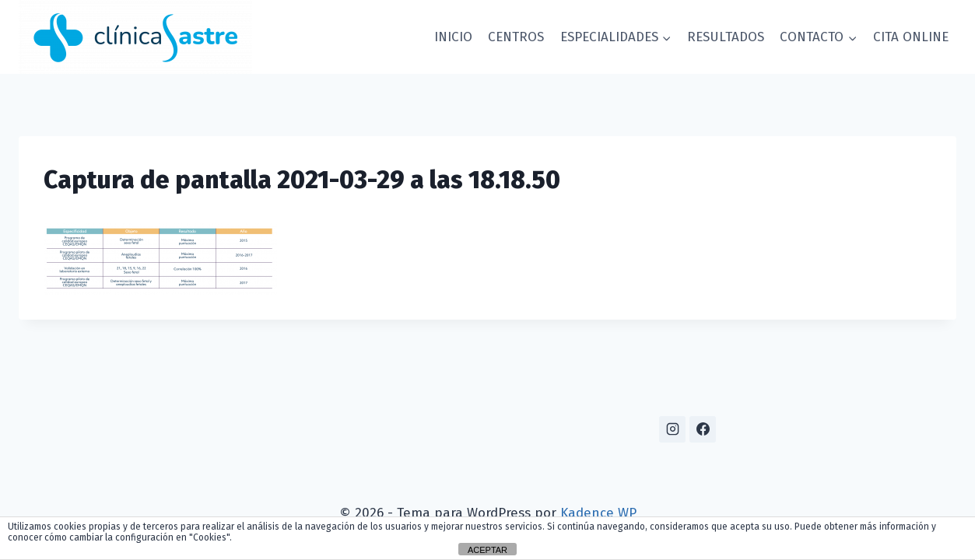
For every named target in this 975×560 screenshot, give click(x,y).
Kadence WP (598, 513)
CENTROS (516, 37)
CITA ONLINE (911, 37)
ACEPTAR (487, 550)
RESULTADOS (726, 37)
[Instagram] (672, 429)
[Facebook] (703, 429)
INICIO (453, 37)
